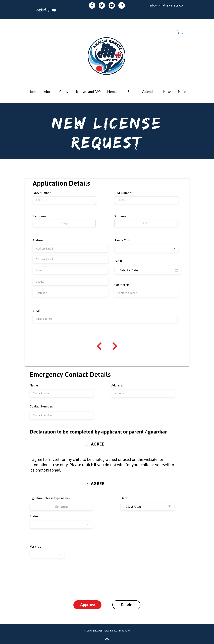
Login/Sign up (46, 10)
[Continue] (99, 346)
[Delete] (126, 605)
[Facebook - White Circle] (92, 5)
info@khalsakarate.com (167, 5)
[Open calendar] (176, 270)
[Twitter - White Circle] (102, 5)
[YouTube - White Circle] (112, 5)
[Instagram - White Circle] (122, 5)
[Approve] (87, 605)
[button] (181, 33)
